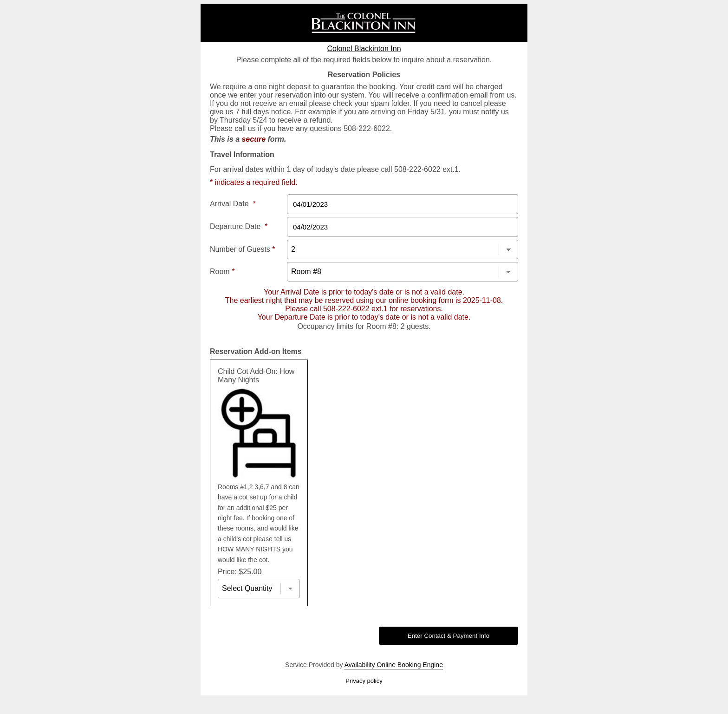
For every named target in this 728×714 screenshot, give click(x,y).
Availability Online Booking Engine (394, 665)
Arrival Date (233, 204)
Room (222, 272)
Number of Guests (243, 249)
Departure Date (239, 226)
